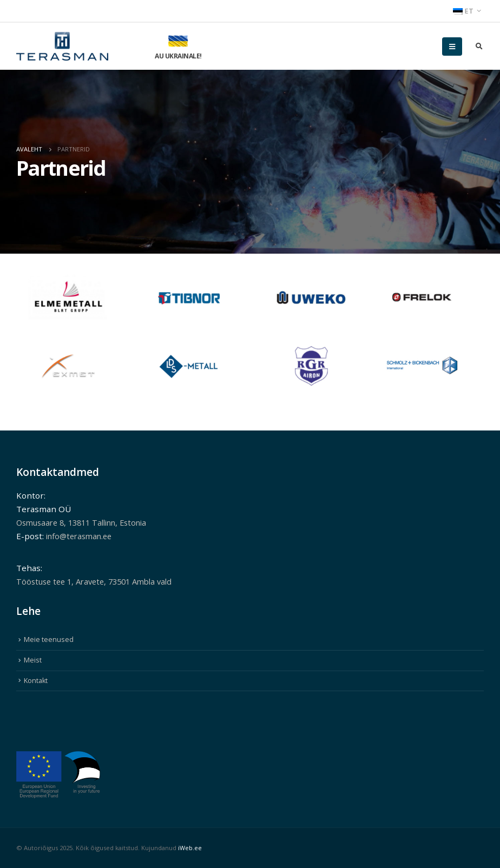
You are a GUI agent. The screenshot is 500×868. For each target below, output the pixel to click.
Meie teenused (49, 640)
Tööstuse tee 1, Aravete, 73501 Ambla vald (100, 581)
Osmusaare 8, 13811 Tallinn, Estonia (88, 522)
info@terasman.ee (82, 536)
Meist (33, 660)
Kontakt (36, 681)
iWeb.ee (190, 848)
